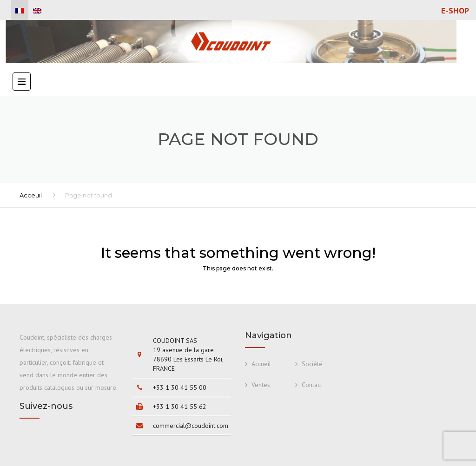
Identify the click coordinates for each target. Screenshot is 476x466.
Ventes (261, 385)
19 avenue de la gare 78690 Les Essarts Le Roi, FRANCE (188, 359)
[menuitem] (20, 11)
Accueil (261, 364)
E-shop (455, 11)
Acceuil (31, 195)
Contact (312, 385)
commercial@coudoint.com (191, 426)
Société (312, 364)
